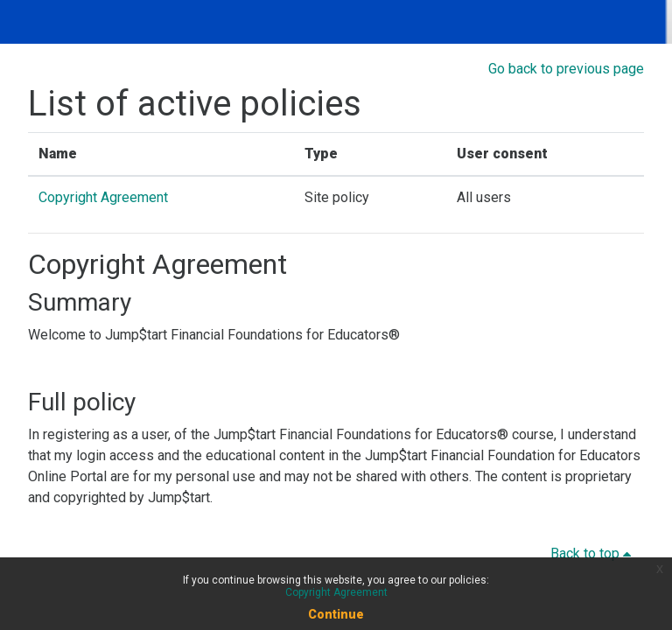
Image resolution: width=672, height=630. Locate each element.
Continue (336, 614)
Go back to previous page (566, 69)
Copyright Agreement (103, 197)
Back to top (594, 553)
